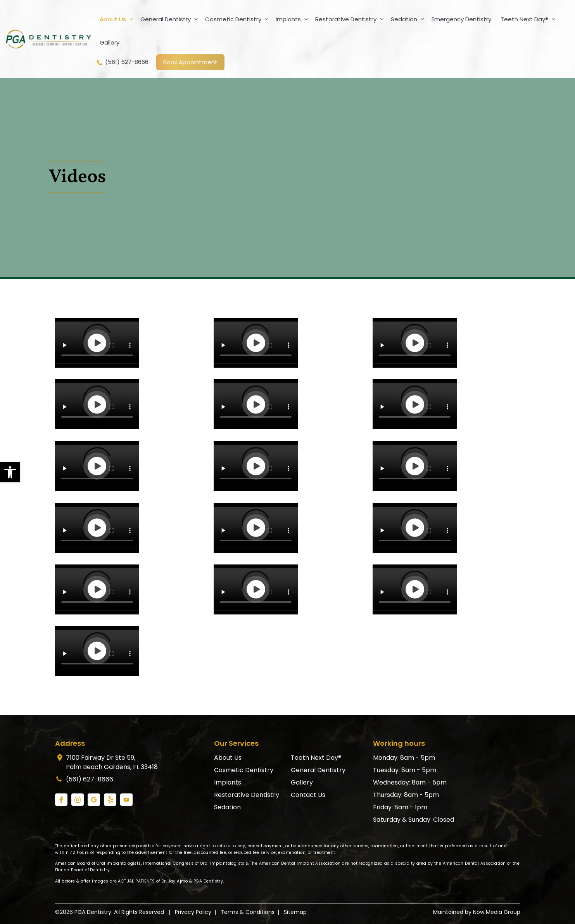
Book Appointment (190, 62)
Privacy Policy (193, 912)
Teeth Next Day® (530, 19)
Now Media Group (497, 912)
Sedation (409, 19)
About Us (118, 19)
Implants (294, 19)
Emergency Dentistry (461, 19)
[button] (10, 472)
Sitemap (295, 912)
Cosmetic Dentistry (238, 19)
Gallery (110, 42)
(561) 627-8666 (122, 62)
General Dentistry (171, 19)
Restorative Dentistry (351, 19)
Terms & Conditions (248, 912)
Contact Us (308, 795)
